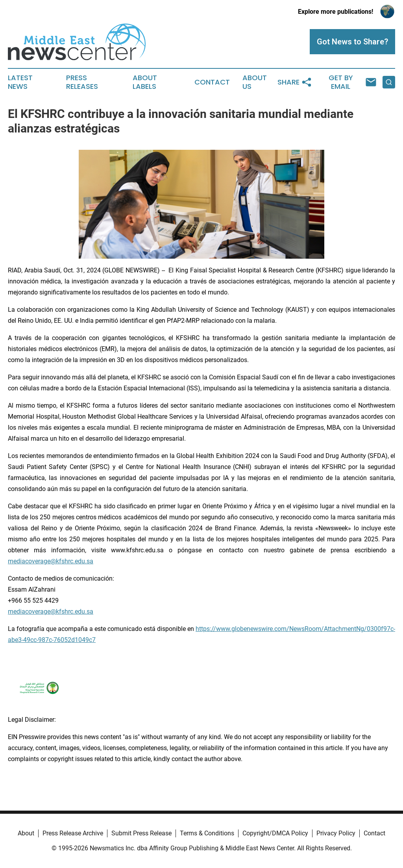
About (26, 833)
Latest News (20, 82)
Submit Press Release (141, 833)
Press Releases (82, 82)
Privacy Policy (336, 833)
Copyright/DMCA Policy (275, 833)
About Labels (145, 82)
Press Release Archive (73, 833)
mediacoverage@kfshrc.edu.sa (51, 561)
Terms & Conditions (207, 833)
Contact (212, 82)
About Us (255, 82)
